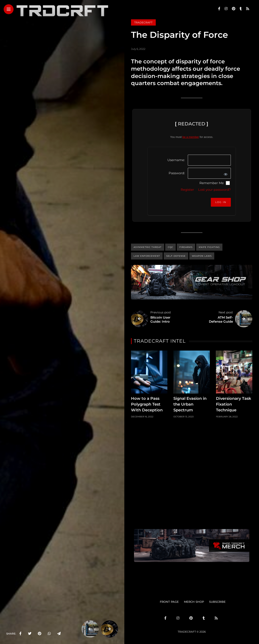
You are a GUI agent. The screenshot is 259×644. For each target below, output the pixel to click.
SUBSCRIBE (217, 602)
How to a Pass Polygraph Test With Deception (147, 404)
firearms (186, 247)
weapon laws (202, 256)
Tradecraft (143, 22)
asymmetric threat (148, 247)
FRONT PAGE (169, 602)
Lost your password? (214, 190)
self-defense (176, 256)
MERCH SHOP (194, 602)
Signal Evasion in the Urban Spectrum (190, 404)
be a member (191, 137)
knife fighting (209, 247)
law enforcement (147, 256)
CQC (170, 247)
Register (187, 190)
